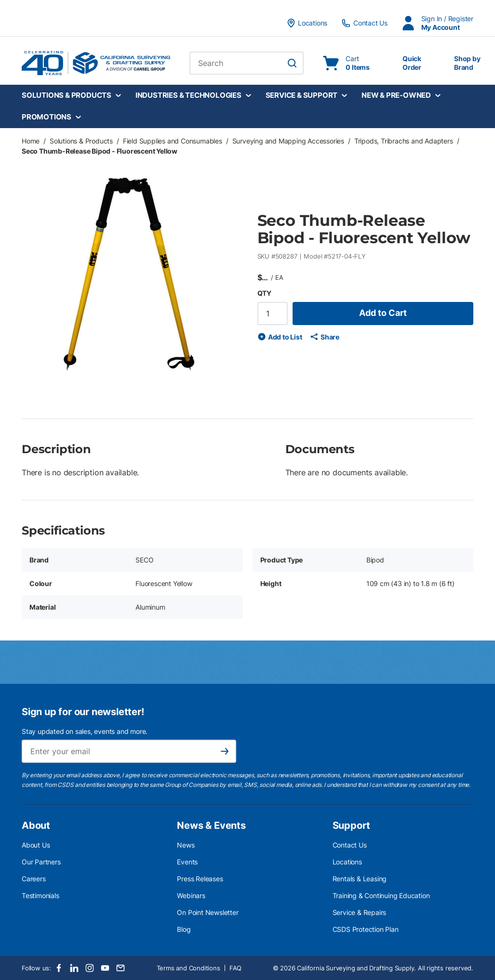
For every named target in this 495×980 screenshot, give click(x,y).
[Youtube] (105, 968)
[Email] (120, 968)
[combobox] (247, 63)
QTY (264, 293)
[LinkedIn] (74, 968)
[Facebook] (59, 968)
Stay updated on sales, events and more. (85, 731)
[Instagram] (90, 968)
